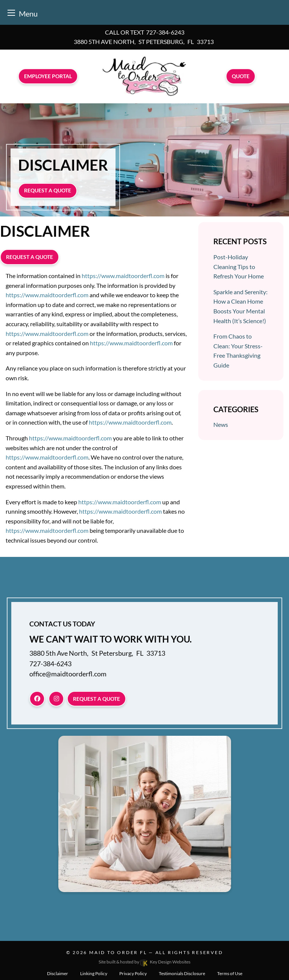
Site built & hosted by (144, 962)
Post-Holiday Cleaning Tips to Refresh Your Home (239, 266)
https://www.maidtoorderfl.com (123, 276)
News (221, 424)
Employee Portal (48, 76)
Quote (241, 76)
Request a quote (48, 190)
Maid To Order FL (118, 952)
